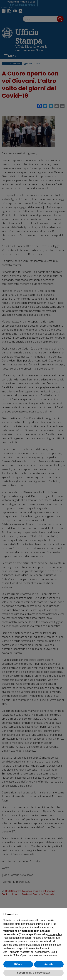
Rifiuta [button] (18, 964)
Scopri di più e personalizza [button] (33, 973)
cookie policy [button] (55, 934)
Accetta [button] (49, 964)
